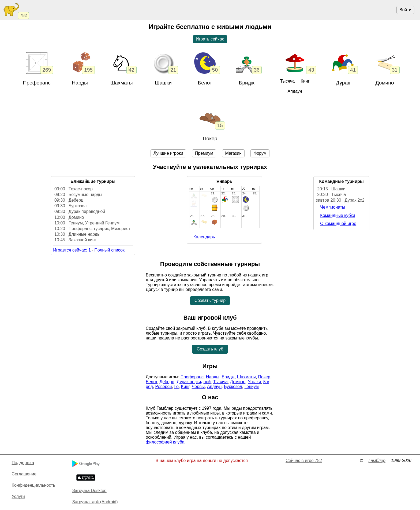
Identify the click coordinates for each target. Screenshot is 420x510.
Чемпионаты (333, 207)
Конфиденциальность (33, 485)
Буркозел (233, 387)
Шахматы (246, 377)
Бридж (247, 83)
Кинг (305, 81)
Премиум (204, 153)
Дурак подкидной (194, 382)
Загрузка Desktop (89, 491)
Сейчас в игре (304, 461)
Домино (385, 83)
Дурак (343, 83)
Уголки (254, 382)
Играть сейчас (210, 39)
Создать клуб (210, 349)
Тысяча (287, 81)
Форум (260, 153)
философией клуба (165, 442)
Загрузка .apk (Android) (95, 502)
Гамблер (377, 461)
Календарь (204, 237)
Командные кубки (337, 215)
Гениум (252, 387)
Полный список (109, 250)
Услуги (18, 496)
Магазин (233, 153)
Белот (205, 83)
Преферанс (37, 83)
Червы (198, 387)
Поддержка (23, 463)
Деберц (167, 382)
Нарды (80, 83)
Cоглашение (24, 474)
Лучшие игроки (168, 153)
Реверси (164, 387)
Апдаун (295, 91)
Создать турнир (210, 300)
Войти (405, 10)
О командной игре (338, 223)
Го (176, 387)
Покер (210, 138)
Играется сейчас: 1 (72, 250)
